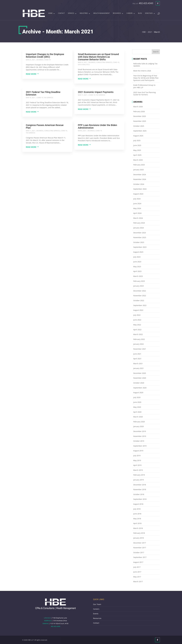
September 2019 (140, 446)
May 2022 (137, 325)
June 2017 (137, 572)
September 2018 (140, 499)
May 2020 (137, 407)
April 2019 (137, 465)
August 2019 (138, 451)
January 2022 (139, 344)
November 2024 (140, 179)
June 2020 (137, 402)
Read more (31, 74)
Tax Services (48, 98)
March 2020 (138, 417)
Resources (117, 13)
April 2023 (137, 271)
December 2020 (140, 373)
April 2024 (137, 213)
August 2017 (138, 562)
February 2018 (139, 533)
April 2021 (137, 359)
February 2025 (139, 165)
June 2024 (137, 204)
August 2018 (138, 504)
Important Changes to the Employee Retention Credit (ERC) (45, 56)
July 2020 (137, 397)
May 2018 (137, 519)
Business (40, 60)
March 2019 (138, 470)
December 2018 (140, 485)
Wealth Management (102, 13)
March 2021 (138, 363)
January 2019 (139, 480)
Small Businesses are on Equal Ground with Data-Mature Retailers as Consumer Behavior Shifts (98, 57)
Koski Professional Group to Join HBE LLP (144, 86)
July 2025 (137, 140)
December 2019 (140, 431)
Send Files (149, 13)
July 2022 (137, 315)
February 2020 (139, 422)
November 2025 (140, 121)
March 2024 (138, 218)
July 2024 (137, 199)
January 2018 (139, 538)
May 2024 (137, 208)
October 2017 (139, 552)
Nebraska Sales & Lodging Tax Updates (145, 65)
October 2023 (139, 242)
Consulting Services (104, 62)
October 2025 (139, 126)
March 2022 (138, 334)
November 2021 (140, 349)
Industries (84, 13)
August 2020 (138, 393)
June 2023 (137, 262)
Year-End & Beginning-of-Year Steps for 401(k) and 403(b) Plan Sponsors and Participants (146, 78)
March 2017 (138, 581)
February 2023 (139, 281)
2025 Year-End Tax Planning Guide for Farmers (144, 94)
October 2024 (139, 184)
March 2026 (138, 107)
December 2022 (140, 291)
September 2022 (140, 305)
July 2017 (137, 567)
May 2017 (137, 577)
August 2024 (138, 194)
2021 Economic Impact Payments (96, 92)
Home (50, 13)
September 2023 (140, 247)
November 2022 (140, 296)
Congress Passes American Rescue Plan (45, 126)
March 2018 (138, 528)
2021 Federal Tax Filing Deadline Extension (43, 93)
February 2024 (139, 223)
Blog (140, 13)
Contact (61, 13)
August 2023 (138, 252)
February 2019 (139, 475)
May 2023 (137, 267)
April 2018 (137, 523)
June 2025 (137, 145)
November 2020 (140, 378)
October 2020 (139, 383)
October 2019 (139, 441)
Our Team (97, 604)
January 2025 (139, 170)
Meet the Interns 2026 (142, 71)
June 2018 (137, 514)
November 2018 (140, 489)
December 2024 (140, 174)
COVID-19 (47, 60)
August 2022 (138, 310)
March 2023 (138, 276)
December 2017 (140, 543)
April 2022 (137, 330)
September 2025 (140, 131)
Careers (130, 13)
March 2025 (138, 160)
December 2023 (140, 233)
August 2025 (138, 136)
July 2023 (137, 257)
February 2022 (139, 339)
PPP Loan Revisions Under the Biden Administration (97, 126)
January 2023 (139, 286)
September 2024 (140, 189)
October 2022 (139, 300)
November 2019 (140, 436)
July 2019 (137, 456)
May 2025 (137, 150)
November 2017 (140, 548)
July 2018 (137, 509)
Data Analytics (84, 65)
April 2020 (137, 412)
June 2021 (137, 354)
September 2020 (140, 388)
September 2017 (140, 557)
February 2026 (139, 111)
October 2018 (139, 494)
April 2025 (137, 155)
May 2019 (137, 460)
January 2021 (139, 368)
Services (71, 13)
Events (96, 614)
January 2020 (139, 426)
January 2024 (139, 228)
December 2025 (140, 116)
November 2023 (140, 237)
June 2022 (137, 320)
